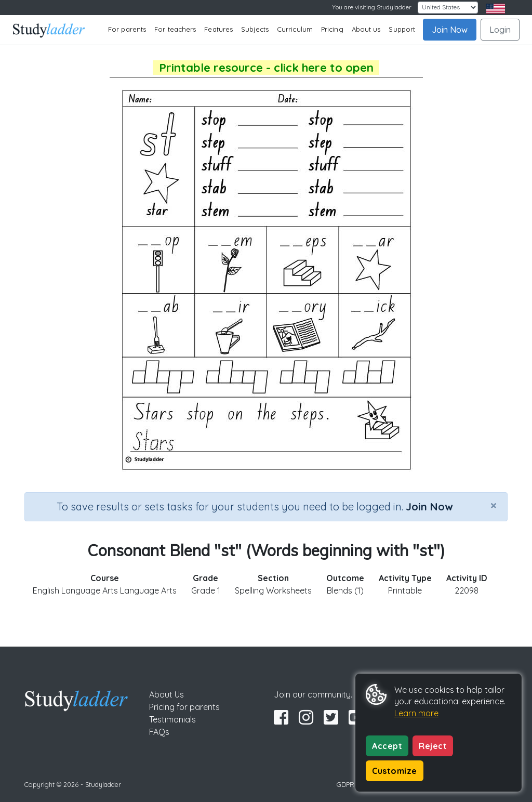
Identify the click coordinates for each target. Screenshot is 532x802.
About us (366, 29)
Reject (433, 746)
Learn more (416, 713)
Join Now (450, 30)
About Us (167, 694)
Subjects (255, 29)
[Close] (494, 505)
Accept (387, 746)
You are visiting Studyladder (372, 7)
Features (218, 29)
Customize (395, 771)
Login (500, 30)
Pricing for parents (184, 707)
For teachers (175, 29)
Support (402, 29)
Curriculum (295, 29)
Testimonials (172, 719)
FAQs (159, 732)
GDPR (345, 784)
